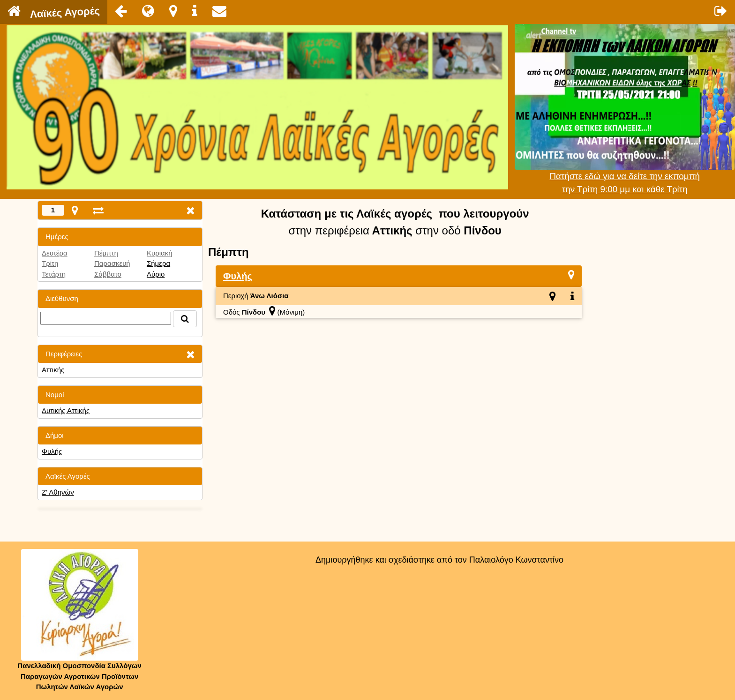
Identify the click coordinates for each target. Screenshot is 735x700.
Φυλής (52, 451)
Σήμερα (158, 263)
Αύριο (156, 274)
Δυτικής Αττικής (66, 410)
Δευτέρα (55, 253)
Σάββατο (108, 274)
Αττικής (53, 370)
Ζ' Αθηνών (58, 492)
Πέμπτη (106, 253)
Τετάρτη (54, 274)
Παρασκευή (112, 263)
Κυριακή (160, 253)
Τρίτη (50, 263)
